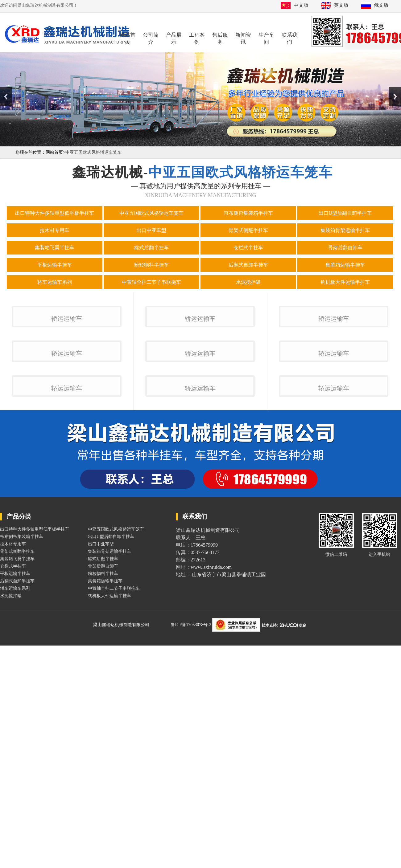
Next (395, 97)
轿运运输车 (67, 395)
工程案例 (197, 39)
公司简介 (151, 39)
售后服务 (220, 39)
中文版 (301, 5)
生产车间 (266, 39)
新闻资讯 (243, 39)
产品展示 (174, 39)
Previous (6, 97)
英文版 (341, 5)
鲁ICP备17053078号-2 (192, 853)
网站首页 (128, 39)
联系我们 (289, 39)
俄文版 (381, 5)
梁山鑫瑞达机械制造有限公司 (121, 853)
